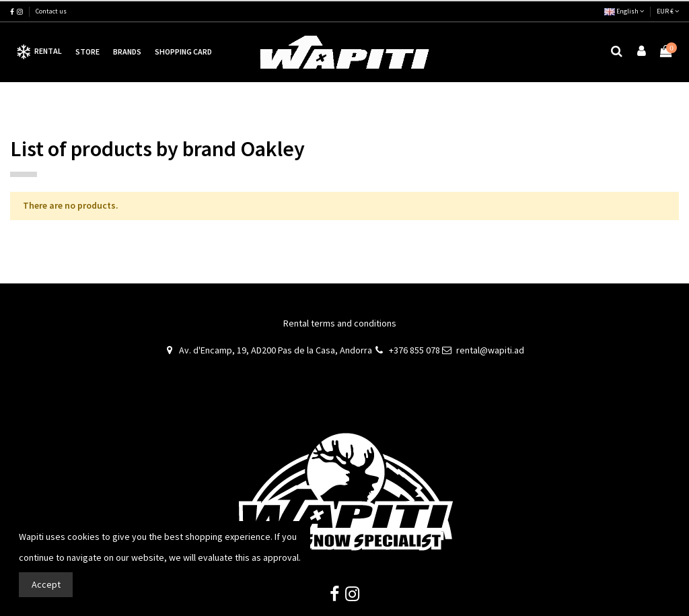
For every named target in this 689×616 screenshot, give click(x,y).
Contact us (51, 11)
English (624, 11)
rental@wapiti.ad (490, 350)
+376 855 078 (414, 350)
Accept (46, 584)
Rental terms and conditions (340, 323)
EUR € (668, 11)
